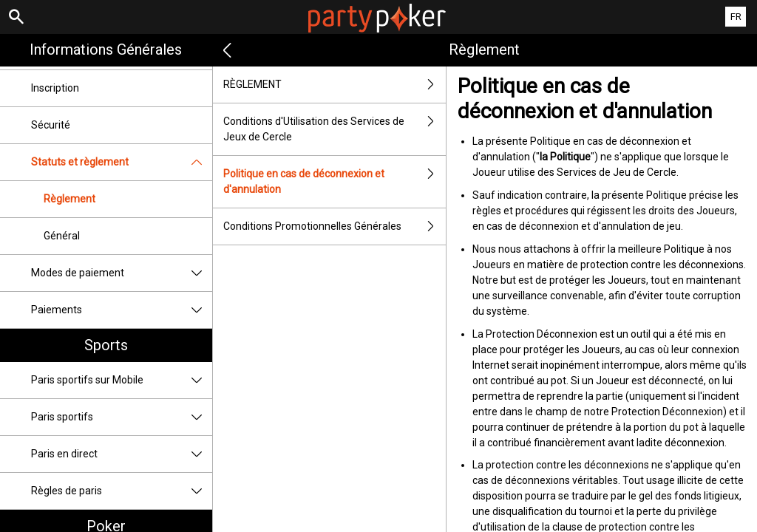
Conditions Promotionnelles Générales (335, 226)
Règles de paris (122, 491)
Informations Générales (106, 50)
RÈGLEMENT (335, 85)
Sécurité (51, 125)
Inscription (55, 88)
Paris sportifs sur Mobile (122, 380)
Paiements (122, 310)
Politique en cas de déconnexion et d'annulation (335, 182)
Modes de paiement (122, 273)
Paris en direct (122, 454)
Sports (106, 345)
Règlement (69, 199)
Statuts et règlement (122, 162)
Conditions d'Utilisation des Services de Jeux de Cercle (335, 129)
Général (62, 236)
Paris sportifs (122, 417)
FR (736, 17)
